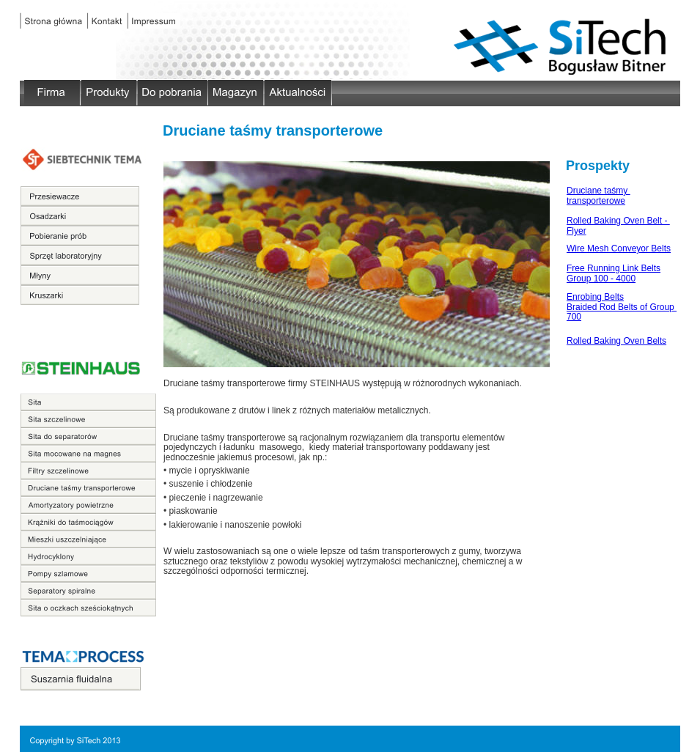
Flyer (576, 231)
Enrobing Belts (595, 297)
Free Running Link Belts (614, 268)
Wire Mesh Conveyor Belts (619, 248)
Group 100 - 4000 (601, 279)
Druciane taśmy (598, 191)
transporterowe (596, 201)
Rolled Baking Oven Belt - (618, 221)
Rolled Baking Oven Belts (616, 341)
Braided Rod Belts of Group (622, 307)
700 (574, 317)
